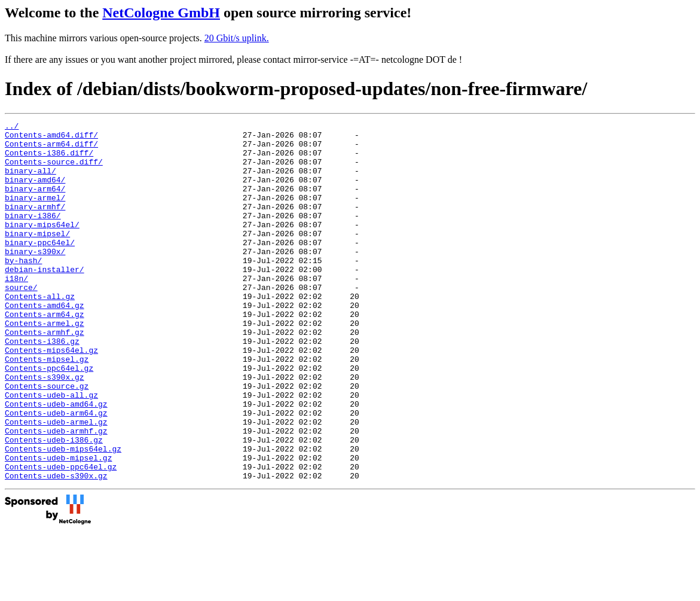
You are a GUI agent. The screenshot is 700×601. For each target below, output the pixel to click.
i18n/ (16, 310)
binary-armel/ (35, 213)
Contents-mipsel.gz (47, 407)
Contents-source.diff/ (54, 170)
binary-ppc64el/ (40, 267)
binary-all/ (30, 181)
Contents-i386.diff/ (49, 160)
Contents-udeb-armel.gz (56, 483)
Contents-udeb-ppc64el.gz (61, 536)
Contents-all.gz (40, 332)
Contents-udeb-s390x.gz (56, 547)
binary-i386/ (33, 235)
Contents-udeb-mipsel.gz (58, 526)
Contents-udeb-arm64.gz (56, 472)
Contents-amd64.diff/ (51, 138)
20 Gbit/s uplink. (237, 38)
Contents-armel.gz (45, 364)
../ (12, 127)
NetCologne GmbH (161, 13)
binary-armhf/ (35, 224)
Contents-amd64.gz (45, 343)
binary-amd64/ (35, 192)
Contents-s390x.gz (45, 429)
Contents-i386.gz (42, 386)
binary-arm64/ (35, 203)
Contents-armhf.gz (45, 375)
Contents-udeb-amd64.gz (56, 461)
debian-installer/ (45, 300)
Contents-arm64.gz (45, 353)
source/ (21, 321)
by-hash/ (23, 289)
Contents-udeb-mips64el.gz (63, 515)
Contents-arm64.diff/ (51, 149)
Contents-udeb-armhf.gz (56, 493)
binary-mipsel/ (37, 257)
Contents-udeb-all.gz (51, 450)
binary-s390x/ (35, 278)
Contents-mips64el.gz (51, 396)
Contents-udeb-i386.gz (54, 504)
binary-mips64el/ (42, 246)
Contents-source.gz (47, 440)
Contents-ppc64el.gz (49, 418)
